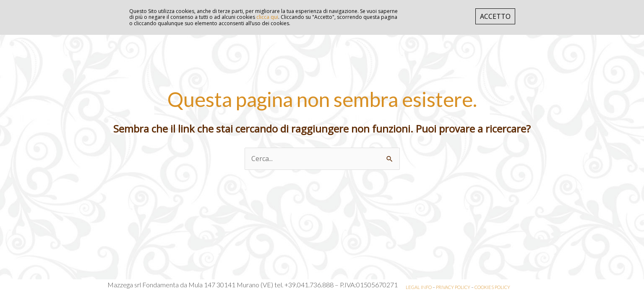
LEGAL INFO (419, 287)
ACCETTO (495, 16)
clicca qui (267, 17)
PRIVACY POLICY (453, 287)
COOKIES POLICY (492, 287)
